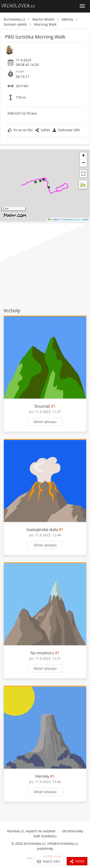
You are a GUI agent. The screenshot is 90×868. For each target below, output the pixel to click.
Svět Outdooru (45, 836)
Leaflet (53, 219)
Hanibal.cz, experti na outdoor (31, 831)
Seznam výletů (15, 24)
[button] (44, 180)
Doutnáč (42, 406)
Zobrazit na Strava (22, 113)
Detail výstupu (45, 422)
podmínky (45, 848)
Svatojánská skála (42, 530)
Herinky (42, 776)
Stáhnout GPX (66, 130)
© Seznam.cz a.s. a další (75, 219)
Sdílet (42, 130)
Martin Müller (44, 19)
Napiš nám (49, 861)
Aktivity (67, 19)
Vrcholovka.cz (14, 19)
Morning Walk (45, 24)
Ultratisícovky (72, 831)
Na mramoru (42, 653)
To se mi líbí (20, 130)
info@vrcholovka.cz (63, 843)
